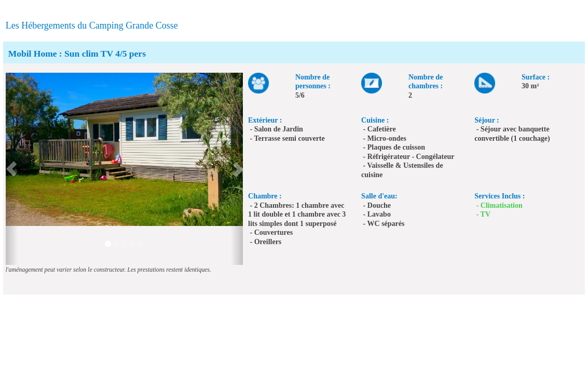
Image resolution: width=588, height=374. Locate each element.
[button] (12, 169)
